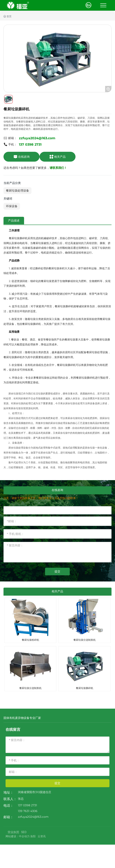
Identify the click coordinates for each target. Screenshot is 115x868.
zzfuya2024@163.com (37, 138)
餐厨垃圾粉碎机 (30, 640)
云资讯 (42, 836)
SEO (24, 832)
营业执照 (13, 832)
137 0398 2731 (30, 144)
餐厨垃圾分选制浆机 (85, 640)
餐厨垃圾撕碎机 (85, 688)
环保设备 (12, 206)
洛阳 (33, 836)
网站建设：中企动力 (18, 836)
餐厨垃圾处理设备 (17, 191)
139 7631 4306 (28, 811)
